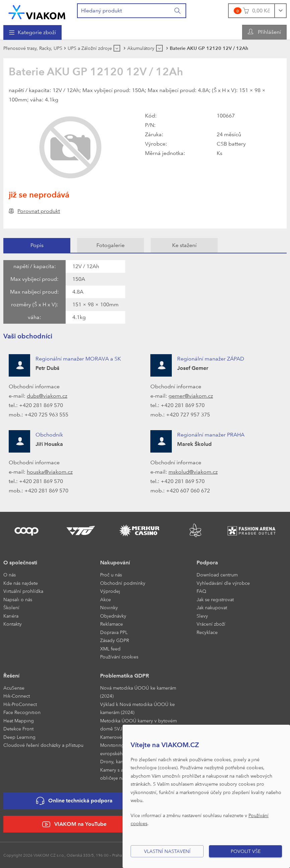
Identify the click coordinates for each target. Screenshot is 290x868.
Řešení (11, 676)
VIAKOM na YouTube (74, 824)
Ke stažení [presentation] (184, 245)
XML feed (110, 649)
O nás (10, 575)
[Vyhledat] (178, 11)
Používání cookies (119, 657)
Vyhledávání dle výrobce (223, 583)
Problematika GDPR (125, 676)
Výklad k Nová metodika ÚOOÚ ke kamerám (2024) (137, 708)
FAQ (201, 591)
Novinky (109, 607)
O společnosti (20, 563)
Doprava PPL (114, 632)
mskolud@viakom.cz (193, 472)
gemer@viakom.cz (191, 396)
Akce (105, 599)
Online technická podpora (74, 801)
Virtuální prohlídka (23, 591)
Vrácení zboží (211, 624)
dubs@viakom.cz (47, 396)
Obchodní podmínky (123, 583)
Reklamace (112, 624)
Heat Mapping (19, 721)
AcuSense (14, 688)
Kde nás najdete (21, 583)
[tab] (37, 245)
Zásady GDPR (115, 640)
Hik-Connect (17, 696)
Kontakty (13, 624)
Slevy (202, 616)
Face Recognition (22, 712)
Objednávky (113, 616)
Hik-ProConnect (20, 704)
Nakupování (115, 563)
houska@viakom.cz (50, 472)
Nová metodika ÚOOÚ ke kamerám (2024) (138, 692)
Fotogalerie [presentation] (111, 245)
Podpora (207, 563)
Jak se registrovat (215, 599)
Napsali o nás (18, 599)
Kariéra (11, 616)
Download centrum (217, 575)
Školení (11, 607)
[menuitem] (32, 32)
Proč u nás (111, 575)
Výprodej (110, 591)
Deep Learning (19, 737)
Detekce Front (18, 729)
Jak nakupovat (212, 607)
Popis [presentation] (37, 245)
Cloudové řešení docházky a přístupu (43, 745)
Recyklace (207, 632)
